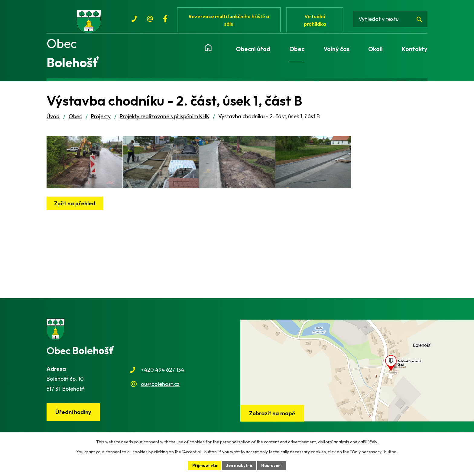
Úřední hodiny (74, 416)
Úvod (53, 120)
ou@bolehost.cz (160, 387)
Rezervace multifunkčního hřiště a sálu (230, 20)
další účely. (368, 442)
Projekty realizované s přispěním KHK (164, 120)
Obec (75, 120)
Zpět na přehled (75, 215)
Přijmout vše (204, 465)
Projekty (101, 120)
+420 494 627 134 (162, 373)
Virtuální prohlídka (317, 20)
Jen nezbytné (239, 465)
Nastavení (273, 465)
